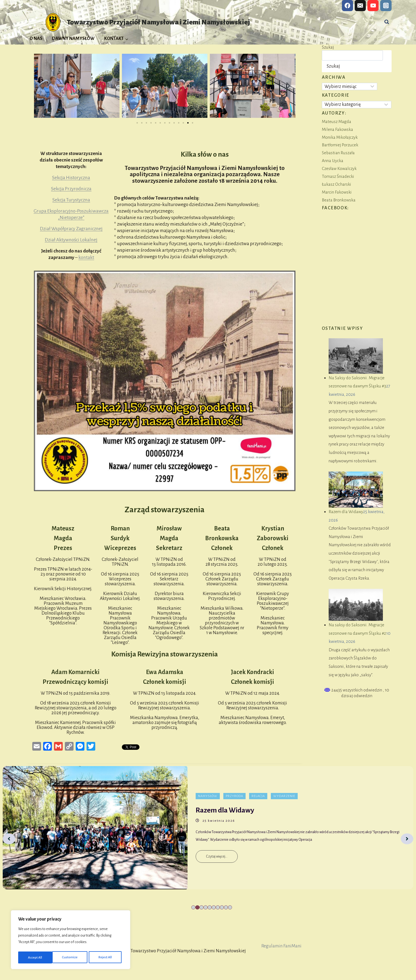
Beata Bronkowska (339, 200)
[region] (71, 941)
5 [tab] (210, 907)
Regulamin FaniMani (281, 946)
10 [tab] (230, 907)
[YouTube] (373, 6)
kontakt (86, 257)
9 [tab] (226, 907)
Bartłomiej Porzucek (340, 145)
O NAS (36, 39)
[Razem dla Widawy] (356, 490)
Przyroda (234, 796)
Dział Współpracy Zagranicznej (71, 229)
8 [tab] (222, 907)
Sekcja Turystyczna (71, 200)
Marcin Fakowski (337, 192)
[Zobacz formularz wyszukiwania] (387, 22)
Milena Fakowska (337, 129)
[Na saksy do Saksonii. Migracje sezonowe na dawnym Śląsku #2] (356, 605)
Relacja (258, 796)
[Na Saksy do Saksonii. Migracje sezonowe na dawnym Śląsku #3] (356, 356)
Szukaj (328, 47)
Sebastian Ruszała (338, 153)
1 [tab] (193, 907)
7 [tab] (218, 907)
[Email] (360, 6)
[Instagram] (386, 6)
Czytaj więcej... (217, 856)
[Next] (407, 839)
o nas (221, 154)
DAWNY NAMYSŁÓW (73, 39)
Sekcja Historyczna (71, 178)
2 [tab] (197, 907)
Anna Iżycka (333, 161)
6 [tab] (214, 907)
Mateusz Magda (336, 121)
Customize (36, 957)
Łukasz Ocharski (336, 184)
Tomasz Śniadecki (338, 176)
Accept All (106, 957)
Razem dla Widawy (346, 512)
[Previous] (9, 839)
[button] (41, 86)
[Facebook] (347, 6)
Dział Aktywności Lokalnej (71, 240)
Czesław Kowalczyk (339, 168)
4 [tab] (206, 907)
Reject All (71, 957)
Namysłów (208, 796)
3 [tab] (201, 907)
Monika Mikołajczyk (340, 137)
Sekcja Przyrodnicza (71, 189)
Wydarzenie (284, 796)
